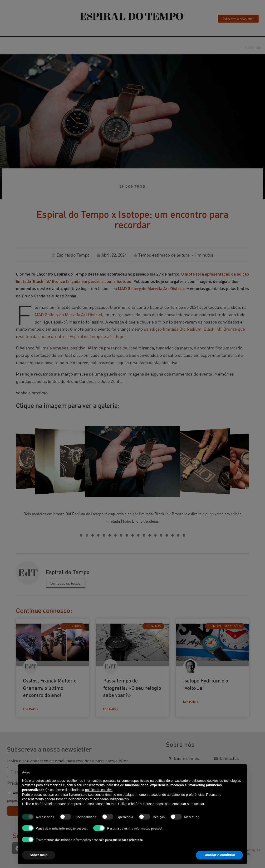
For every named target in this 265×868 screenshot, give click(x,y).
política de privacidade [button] (171, 781)
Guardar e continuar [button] (219, 855)
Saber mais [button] (39, 855)
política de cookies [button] (99, 790)
